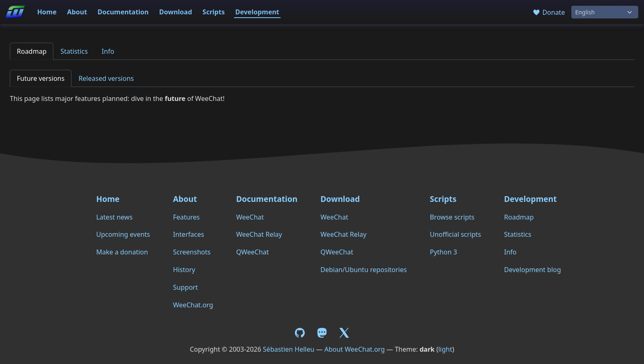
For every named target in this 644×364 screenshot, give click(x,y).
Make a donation (122, 252)
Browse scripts (452, 217)
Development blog (532, 270)
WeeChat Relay (259, 234)
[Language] (605, 12)
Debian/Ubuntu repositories (363, 270)
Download (176, 12)
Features (186, 217)
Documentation (123, 12)
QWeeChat (253, 252)
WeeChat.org (193, 305)
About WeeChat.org (355, 349)
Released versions (106, 78)
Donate (549, 12)
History (184, 270)
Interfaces (189, 234)
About (77, 12)
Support (185, 287)
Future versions (41, 78)
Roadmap (32, 51)
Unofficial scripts (455, 234)
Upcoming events (123, 234)
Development (257, 12)
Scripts (214, 12)
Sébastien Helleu (289, 349)
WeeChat (250, 217)
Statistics (74, 51)
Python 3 (443, 252)
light (445, 349)
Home (47, 12)
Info (108, 51)
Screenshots (192, 252)
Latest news (114, 217)
